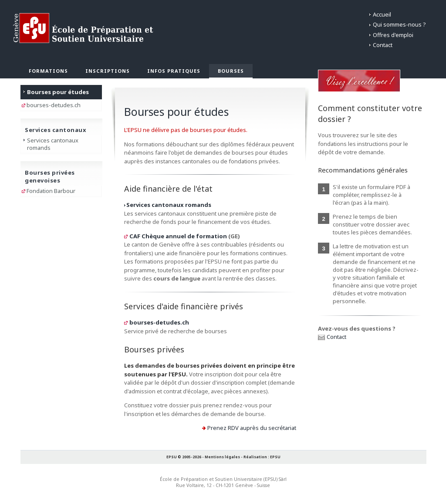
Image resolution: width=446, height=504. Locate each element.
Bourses (231, 71)
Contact (383, 45)
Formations (48, 71)
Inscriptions (108, 71)
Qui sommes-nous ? (399, 24)
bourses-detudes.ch (159, 322)
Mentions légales (222, 457)
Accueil (382, 14)
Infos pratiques (174, 71)
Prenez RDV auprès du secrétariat (252, 428)
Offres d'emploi (393, 35)
